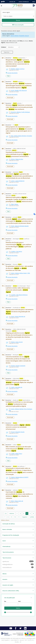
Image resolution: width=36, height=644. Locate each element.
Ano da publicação (10, 598)
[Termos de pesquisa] (18, 12)
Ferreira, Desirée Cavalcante (18, 366)
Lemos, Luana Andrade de (18, 181)
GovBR (3, 2)
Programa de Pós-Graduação (11, 535)
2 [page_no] (20, 513)
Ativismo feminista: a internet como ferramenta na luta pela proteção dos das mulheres (19, 107)
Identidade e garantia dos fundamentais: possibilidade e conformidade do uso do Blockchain (19, 176)
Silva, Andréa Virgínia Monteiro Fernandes (22, 136)
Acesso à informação (24, 2)
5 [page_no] (30, 513)
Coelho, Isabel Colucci (17, 454)
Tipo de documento (8, 552)
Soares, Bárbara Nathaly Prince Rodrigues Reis (20, 410)
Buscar (18, 20)
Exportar (7, 52)
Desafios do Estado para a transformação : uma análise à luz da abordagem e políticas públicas (19, 246)
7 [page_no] (5, 517)
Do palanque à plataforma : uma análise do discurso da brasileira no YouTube (19, 268)
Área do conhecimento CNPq (11, 591)
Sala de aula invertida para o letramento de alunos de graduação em (20, 312)
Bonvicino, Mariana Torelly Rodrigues (20, 112)
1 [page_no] (17, 513)
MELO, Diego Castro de (17, 501)
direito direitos (15, 36)
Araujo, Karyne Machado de (18, 316)
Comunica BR (12, 2)
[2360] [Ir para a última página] (32, 517)
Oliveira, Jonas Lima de (17, 342)
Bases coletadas (7, 529)
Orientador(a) (6, 546)
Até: (19, 601)
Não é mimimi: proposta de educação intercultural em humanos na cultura (19, 449)
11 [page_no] (19, 517)
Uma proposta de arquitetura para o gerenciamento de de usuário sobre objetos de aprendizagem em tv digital (19, 130)
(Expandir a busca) (24, 36)
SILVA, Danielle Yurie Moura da (19, 90)
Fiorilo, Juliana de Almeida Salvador (20, 226)
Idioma (4, 574)
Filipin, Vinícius (15, 204)
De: (5, 601)
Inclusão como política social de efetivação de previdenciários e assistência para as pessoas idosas (19, 221)
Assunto (5, 579)
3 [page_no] (24, 513)
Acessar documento (12, 73)
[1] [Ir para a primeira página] (6, 513)
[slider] (5, 612)
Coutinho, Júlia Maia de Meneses (19, 295)
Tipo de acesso (7, 558)
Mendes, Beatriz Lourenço (18, 69)
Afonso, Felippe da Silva (17, 159)
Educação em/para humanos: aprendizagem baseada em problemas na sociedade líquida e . (19, 86)
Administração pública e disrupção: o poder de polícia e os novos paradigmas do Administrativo (19, 199)
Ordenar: (4, 47)
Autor (4, 541)
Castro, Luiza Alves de (17, 387)
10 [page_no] (15, 517)
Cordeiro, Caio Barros (17, 251)
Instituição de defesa (9, 524)
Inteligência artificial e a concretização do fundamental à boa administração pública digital (19, 404)
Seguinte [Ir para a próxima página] (25, 517)
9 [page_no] (11, 517)
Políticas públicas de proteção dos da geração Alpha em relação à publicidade (19, 382)
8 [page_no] (8, 517)
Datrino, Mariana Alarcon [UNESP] (20, 477)
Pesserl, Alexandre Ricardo (18, 432)
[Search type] (18, 16)
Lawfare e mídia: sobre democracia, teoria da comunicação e (18, 290)
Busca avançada (18, 25)
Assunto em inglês (8, 585)
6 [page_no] (33, 513)
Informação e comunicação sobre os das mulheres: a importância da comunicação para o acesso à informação (19, 471)
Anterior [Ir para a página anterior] (12, 513)
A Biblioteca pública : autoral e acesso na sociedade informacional (18, 427)
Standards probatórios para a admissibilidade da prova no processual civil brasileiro (18, 154)
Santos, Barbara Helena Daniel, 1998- (21, 273)
